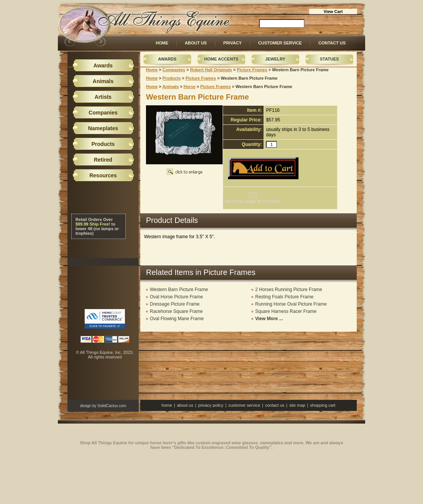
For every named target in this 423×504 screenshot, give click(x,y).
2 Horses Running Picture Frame (289, 290)
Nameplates (103, 128)
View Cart (333, 11)
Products (172, 78)
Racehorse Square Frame (176, 311)
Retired (103, 160)
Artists (103, 97)
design (86, 406)
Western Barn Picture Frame (179, 290)
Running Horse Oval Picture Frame (291, 304)
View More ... (269, 319)
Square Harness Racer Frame (286, 311)
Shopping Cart (323, 405)
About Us (196, 43)
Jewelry (275, 59)
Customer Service (280, 43)
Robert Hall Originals (211, 70)
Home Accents (221, 59)
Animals (171, 87)
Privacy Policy (211, 405)
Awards (167, 59)
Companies (174, 70)
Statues (330, 59)
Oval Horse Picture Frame (176, 297)
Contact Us (332, 43)
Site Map (297, 405)
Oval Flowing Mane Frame (177, 319)
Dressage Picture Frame (175, 304)
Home (162, 43)
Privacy (233, 43)
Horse (189, 87)
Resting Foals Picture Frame (284, 297)
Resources (103, 175)
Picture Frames (252, 70)
